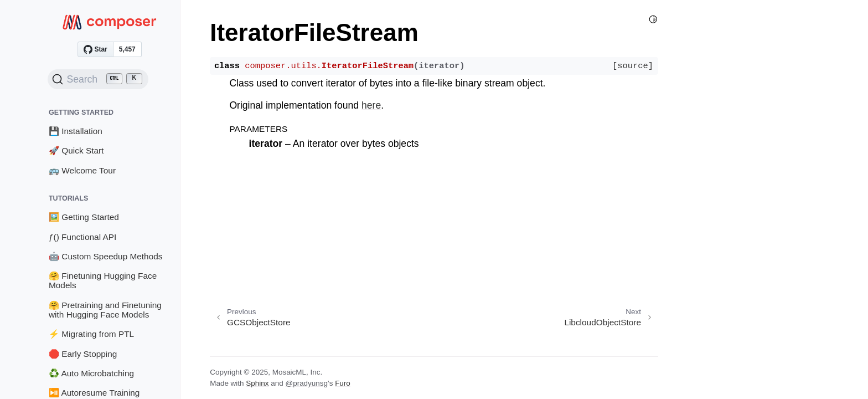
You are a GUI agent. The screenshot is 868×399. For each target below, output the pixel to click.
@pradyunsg (306, 383)
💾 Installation (76, 131)
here (371, 105)
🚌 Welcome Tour (82, 170)
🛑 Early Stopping (83, 354)
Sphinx (257, 383)
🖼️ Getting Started (84, 217)
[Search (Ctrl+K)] (98, 79)
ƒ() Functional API (82, 237)
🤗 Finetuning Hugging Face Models (103, 281)
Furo (343, 383)
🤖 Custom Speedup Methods (106, 256)
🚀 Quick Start (76, 150)
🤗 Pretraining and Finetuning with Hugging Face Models (105, 310)
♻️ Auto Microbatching (91, 373)
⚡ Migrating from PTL (91, 334)
